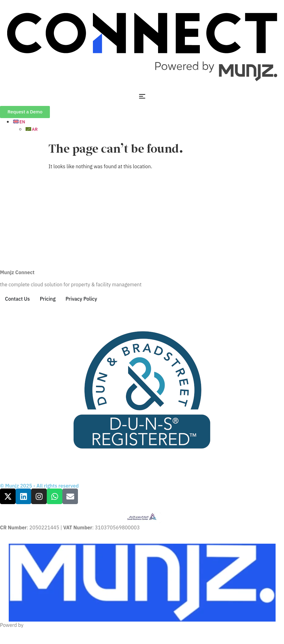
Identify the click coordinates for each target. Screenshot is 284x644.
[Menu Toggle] (142, 96)
